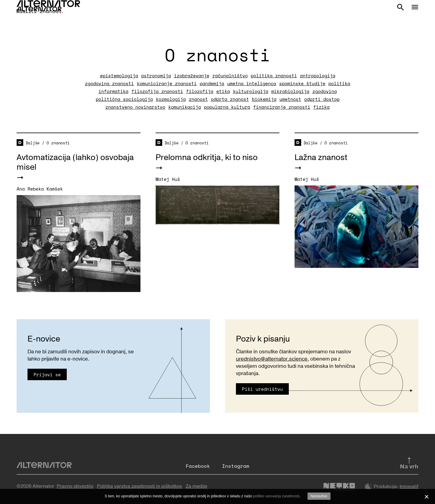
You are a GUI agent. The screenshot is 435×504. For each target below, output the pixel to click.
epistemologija (119, 75)
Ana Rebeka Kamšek (40, 189)
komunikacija (185, 107)
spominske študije (302, 83)
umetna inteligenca (252, 83)
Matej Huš (168, 179)
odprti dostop (322, 99)
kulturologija (251, 91)
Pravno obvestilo (75, 486)
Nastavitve (319, 496)
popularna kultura (227, 107)
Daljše (33, 143)
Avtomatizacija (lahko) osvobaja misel (75, 162)
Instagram (236, 466)
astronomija (156, 75)
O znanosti (58, 143)
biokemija (264, 99)
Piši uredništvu (262, 389)
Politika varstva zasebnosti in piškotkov (140, 486)
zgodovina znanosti (109, 83)
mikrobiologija (290, 91)
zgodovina (325, 91)
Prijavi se (47, 374)
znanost (198, 99)
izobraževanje (192, 75)
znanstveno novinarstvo (135, 107)
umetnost (290, 99)
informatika (113, 91)
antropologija (318, 75)
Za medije (197, 486)
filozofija (200, 91)
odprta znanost (230, 99)
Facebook (198, 466)
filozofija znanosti (157, 91)
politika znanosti (274, 75)
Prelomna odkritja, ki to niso (207, 157)
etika (223, 91)
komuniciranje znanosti (167, 83)
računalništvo (230, 75)
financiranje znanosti (282, 107)
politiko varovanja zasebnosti (276, 496)
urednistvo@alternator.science (272, 359)
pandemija (212, 83)
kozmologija (171, 99)
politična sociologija (124, 99)
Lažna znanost (321, 157)
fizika (321, 107)
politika (339, 83)
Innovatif (409, 486)
